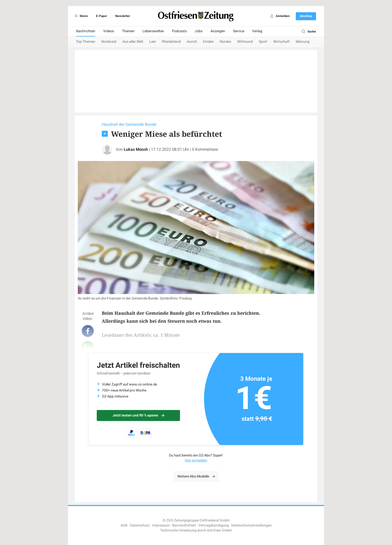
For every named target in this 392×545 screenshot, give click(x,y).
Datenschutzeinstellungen (251, 525)
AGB (124, 525)
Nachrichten (86, 31)
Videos (109, 31)
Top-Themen (86, 42)
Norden (225, 42)
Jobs (199, 31)
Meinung (303, 42)
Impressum (161, 525)
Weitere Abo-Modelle (196, 476)
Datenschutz (140, 525)
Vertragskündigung (214, 525)
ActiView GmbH (219, 530)
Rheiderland (171, 42)
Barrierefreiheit (184, 525)
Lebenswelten (153, 31)
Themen (128, 31)
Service (239, 31)
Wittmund (245, 42)
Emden (208, 42)
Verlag (257, 31)
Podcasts (179, 31)
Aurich (192, 42)
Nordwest (109, 42)
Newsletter (123, 16)
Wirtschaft (281, 42)
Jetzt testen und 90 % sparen (138, 415)
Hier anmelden (196, 460)
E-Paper (101, 16)
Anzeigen (218, 31)
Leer (153, 42)
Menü (80, 16)
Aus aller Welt (133, 42)
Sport (263, 42)
